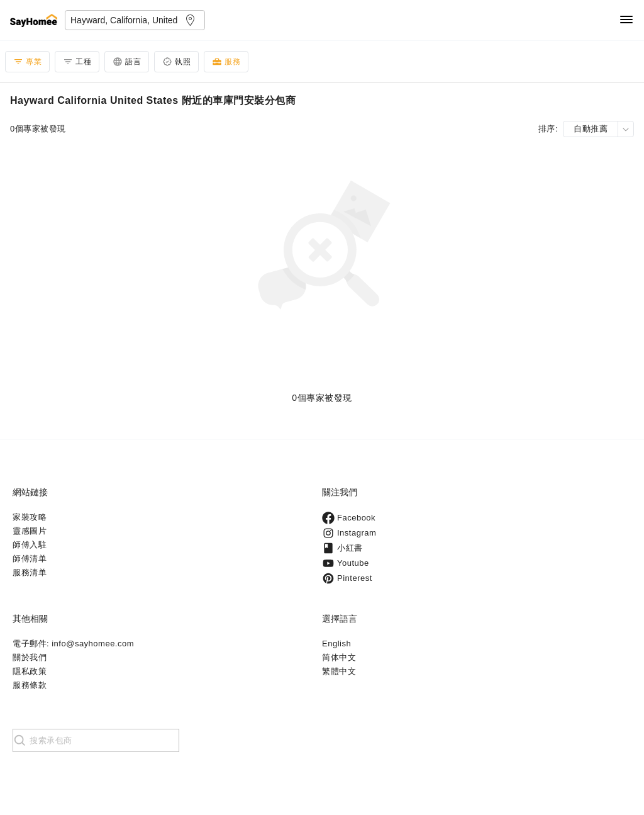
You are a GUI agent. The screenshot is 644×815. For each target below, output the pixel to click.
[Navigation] (626, 20)
